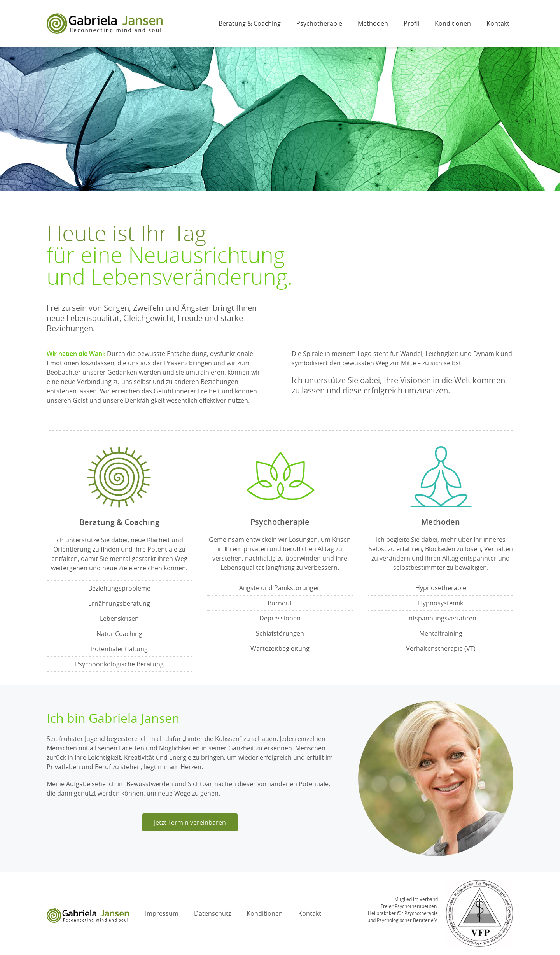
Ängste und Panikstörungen (280, 588)
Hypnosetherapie (441, 588)
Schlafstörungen (280, 633)
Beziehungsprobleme (119, 588)
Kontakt (498, 23)
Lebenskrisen (119, 619)
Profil (411, 23)
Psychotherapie (319, 23)
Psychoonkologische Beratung (119, 664)
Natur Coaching (119, 634)
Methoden (373, 23)
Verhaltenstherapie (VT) (441, 648)
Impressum (162, 913)
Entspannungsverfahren (441, 618)
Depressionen (280, 618)
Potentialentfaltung (119, 649)
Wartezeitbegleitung (280, 648)
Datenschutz (213, 913)
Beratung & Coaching (250, 23)
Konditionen (453, 23)
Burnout (280, 603)
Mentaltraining (441, 633)
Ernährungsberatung (119, 603)
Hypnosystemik (441, 603)
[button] (190, 822)
